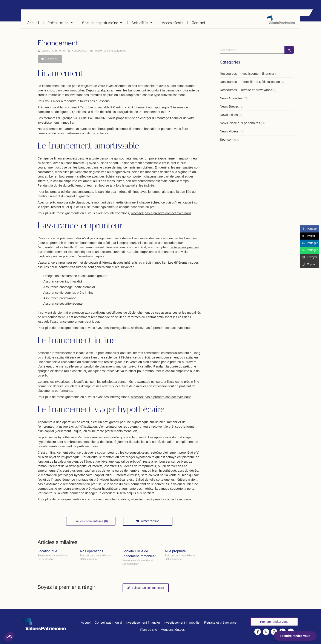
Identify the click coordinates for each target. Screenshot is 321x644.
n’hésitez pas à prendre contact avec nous (161, 213)
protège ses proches (184, 247)
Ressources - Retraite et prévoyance (246, 90)
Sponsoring (228, 139)
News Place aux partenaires (240, 123)
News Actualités (231, 98)
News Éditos (229, 115)
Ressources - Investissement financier (247, 74)
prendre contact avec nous (172, 328)
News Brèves (229, 106)
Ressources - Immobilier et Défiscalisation (250, 82)
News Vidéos (229, 131)
